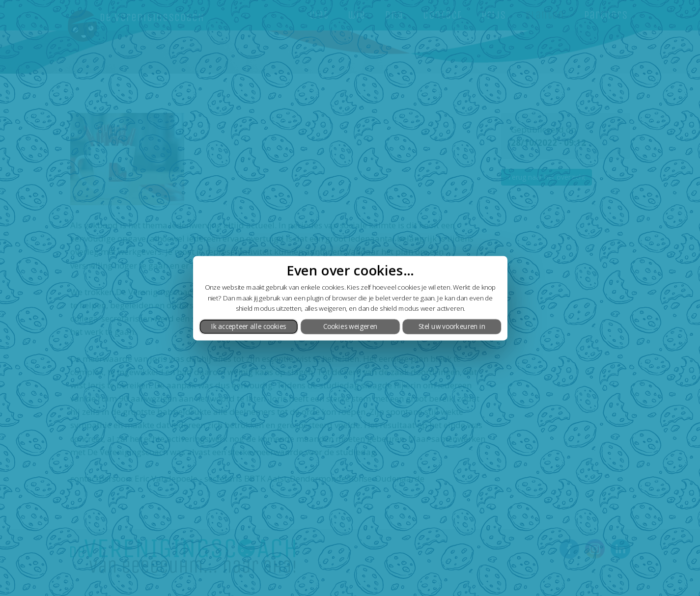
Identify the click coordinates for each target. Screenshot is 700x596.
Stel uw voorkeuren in (451, 326)
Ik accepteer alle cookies (248, 326)
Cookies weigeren (350, 326)
